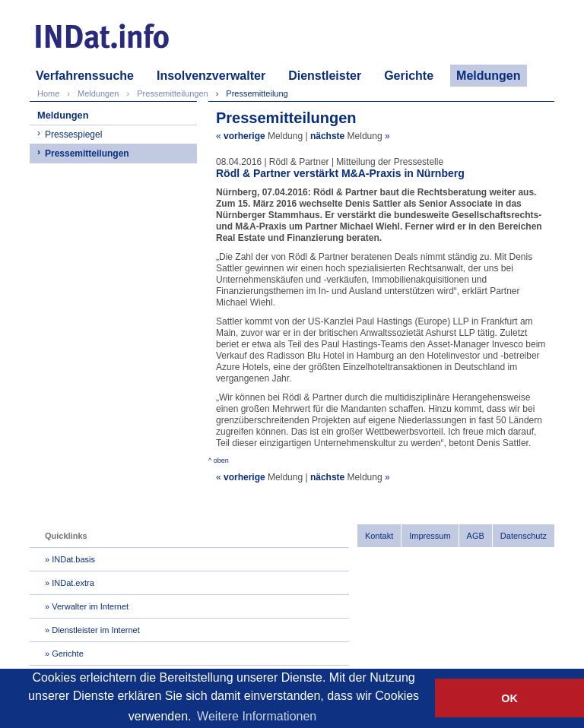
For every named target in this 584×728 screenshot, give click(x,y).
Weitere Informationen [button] (257, 716)
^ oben (219, 461)
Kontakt (379, 536)
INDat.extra (73, 583)
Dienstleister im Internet (96, 630)
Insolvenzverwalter (211, 76)
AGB (476, 536)
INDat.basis (73, 559)
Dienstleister (325, 76)
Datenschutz (524, 536)
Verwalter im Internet (90, 606)
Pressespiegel (73, 135)
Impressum (430, 536)
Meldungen (488, 76)
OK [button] (509, 698)
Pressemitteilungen (87, 154)
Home (48, 93)
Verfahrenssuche (85, 76)
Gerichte (409, 76)
